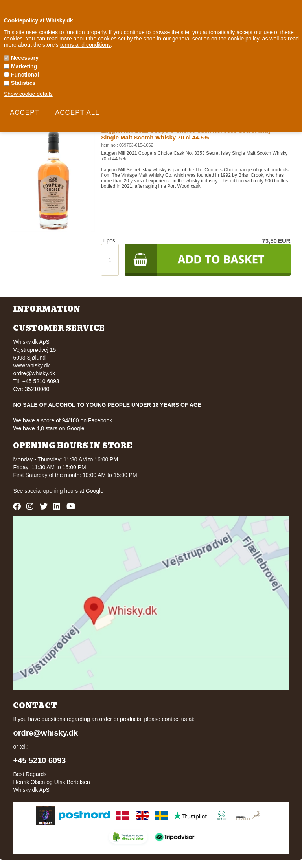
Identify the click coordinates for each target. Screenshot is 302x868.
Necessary (25, 58)
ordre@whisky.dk (34, 373)
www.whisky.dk (31, 365)
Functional (25, 75)
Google (95, 491)
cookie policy (244, 39)
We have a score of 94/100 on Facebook (63, 420)
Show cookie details (28, 94)
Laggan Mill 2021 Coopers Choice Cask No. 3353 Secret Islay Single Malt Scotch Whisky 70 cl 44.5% (186, 134)
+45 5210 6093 (39, 760)
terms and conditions (86, 45)
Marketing (24, 66)
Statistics (23, 83)
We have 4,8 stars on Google (49, 428)
